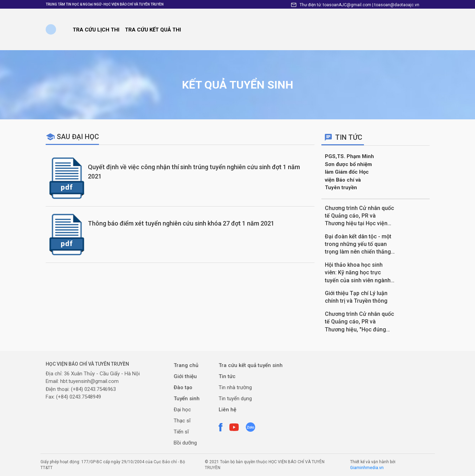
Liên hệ (227, 410)
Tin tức (227, 376)
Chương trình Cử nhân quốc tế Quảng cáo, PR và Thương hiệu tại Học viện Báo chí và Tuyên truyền (359, 216)
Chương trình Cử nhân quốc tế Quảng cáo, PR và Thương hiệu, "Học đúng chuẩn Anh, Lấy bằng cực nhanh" (359, 322)
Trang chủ (186, 365)
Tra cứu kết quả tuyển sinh (251, 365)
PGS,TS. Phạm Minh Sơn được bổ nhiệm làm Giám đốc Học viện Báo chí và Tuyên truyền (349, 172)
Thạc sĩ (182, 421)
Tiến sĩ (181, 432)
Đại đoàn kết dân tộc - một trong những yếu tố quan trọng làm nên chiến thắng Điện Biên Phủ (358, 245)
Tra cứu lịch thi (96, 30)
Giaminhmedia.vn (367, 468)
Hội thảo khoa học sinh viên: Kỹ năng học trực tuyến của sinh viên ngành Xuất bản (358, 273)
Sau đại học (78, 137)
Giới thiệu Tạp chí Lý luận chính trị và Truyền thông (356, 297)
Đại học (182, 410)
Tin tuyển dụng (235, 399)
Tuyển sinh (187, 399)
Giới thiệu (185, 376)
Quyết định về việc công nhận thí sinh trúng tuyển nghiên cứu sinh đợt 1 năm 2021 (194, 172)
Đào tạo (183, 387)
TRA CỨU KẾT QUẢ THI (153, 30)
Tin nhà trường (235, 387)
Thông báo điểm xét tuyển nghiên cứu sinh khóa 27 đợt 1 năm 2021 (181, 223)
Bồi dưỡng (185, 443)
